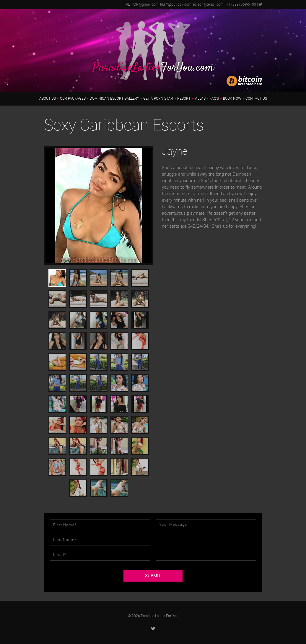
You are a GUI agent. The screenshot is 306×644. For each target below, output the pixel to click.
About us (48, 98)
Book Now (232, 98)
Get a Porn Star (158, 98)
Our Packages (73, 98)
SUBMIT (153, 576)
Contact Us (256, 98)
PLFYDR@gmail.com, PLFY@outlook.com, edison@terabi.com (175, 4)
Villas (200, 98)
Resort (184, 98)
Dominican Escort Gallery (114, 98)
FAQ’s (214, 98)
